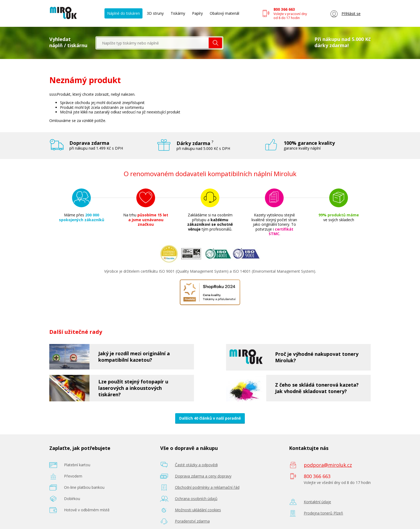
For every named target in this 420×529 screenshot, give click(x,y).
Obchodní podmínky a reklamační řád (207, 487)
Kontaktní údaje (317, 502)
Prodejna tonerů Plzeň (323, 513)
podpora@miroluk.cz (328, 465)
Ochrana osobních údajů (196, 499)
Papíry (197, 13)
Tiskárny (178, 13)
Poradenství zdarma (192, 521)
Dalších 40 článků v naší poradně (210, 418)
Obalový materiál (224, 13)
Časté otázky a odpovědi (196, 465)
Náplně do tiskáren (123, 13)
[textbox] (153, 43)
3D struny (155, 13)
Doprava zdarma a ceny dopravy (203, 476)
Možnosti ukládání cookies (198, 510)
